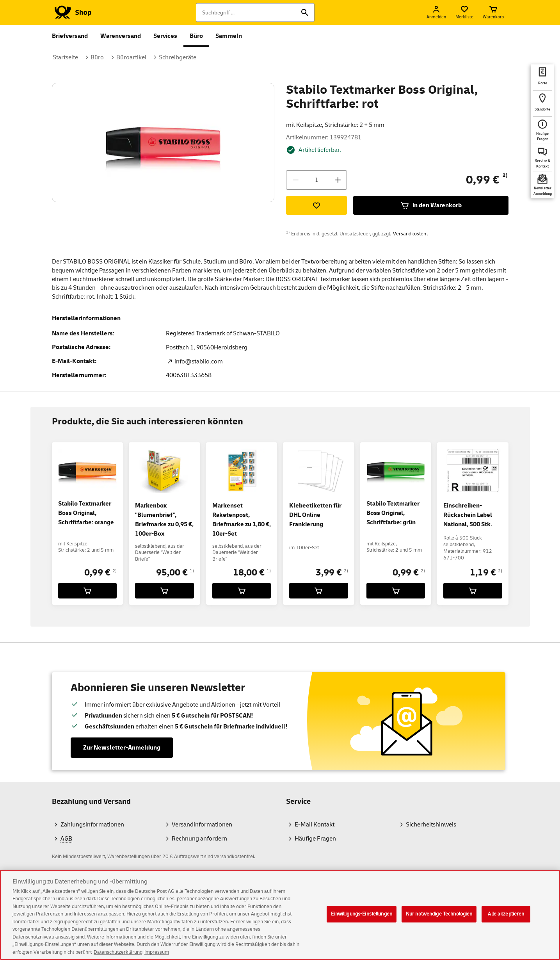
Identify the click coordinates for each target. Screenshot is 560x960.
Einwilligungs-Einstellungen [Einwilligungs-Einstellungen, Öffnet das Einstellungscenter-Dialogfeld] (362, 919)
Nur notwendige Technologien (439, 919)
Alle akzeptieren (506, 919)
